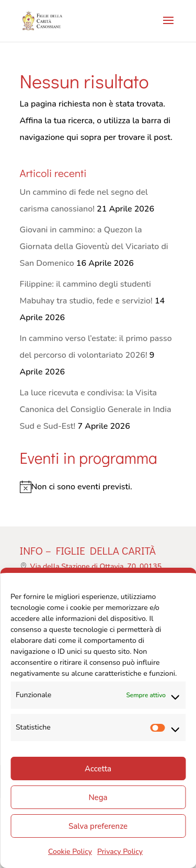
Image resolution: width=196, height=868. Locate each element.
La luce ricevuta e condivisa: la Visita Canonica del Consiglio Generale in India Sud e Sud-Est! (96, 409)
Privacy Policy (120, 852)
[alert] (98, 487)
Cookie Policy (70, 852)
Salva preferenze (98, 826)
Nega (98, 797)
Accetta (98, 769)
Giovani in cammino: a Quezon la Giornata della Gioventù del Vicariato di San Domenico (94, 247)
